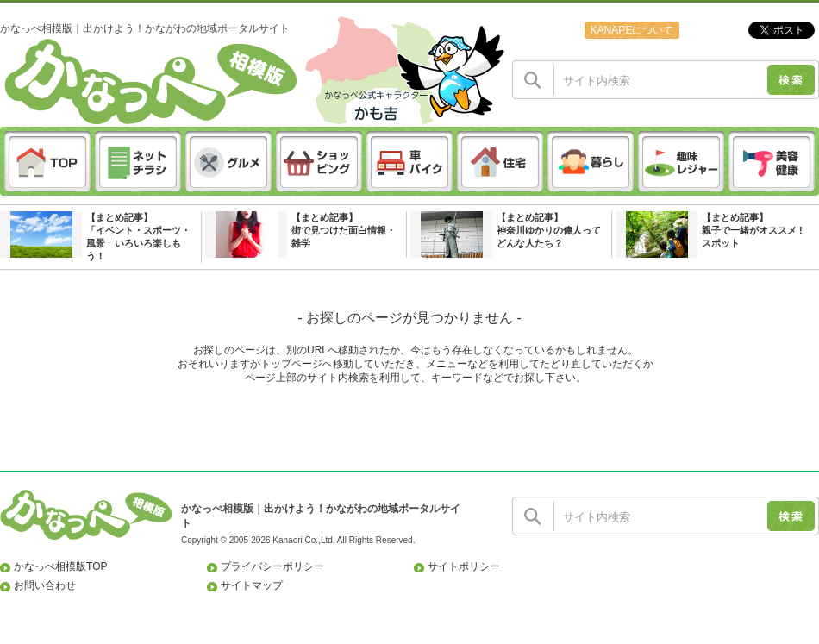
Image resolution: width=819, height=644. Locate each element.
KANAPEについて (631, 30)
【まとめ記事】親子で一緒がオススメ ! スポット (752, 230)
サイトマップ (252, 585)
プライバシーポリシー (272, 566)
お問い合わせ (45, 585)
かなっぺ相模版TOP (61, 566)
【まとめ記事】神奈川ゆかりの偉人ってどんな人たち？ (549, 230)
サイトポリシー (464, 566)
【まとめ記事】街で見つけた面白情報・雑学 (344, 230)
